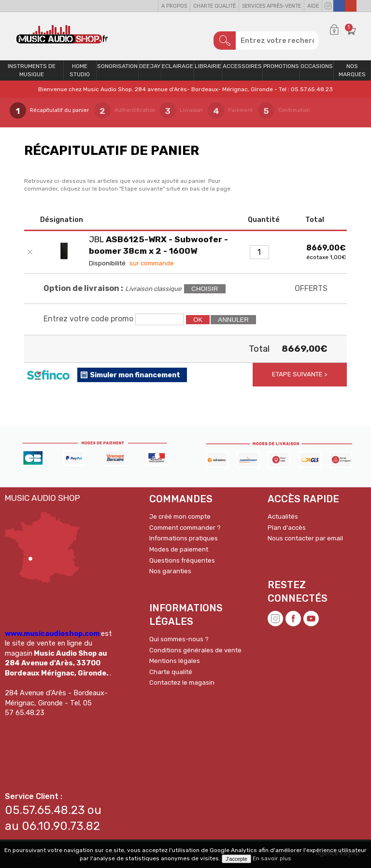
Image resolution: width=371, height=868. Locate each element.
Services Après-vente (271, 6)
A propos (174, 6)
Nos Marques (352, 70)
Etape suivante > (300, 374)
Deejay (150, 66)
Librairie (208, 66)
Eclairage (178, 66)
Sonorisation (117, 66)
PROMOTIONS (281, 66)
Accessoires (242, 66)
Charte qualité (214, 6)
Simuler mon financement (135, 375)
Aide (313, 6)
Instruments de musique (32, 70)
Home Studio (80, 70)
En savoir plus (272, 858)
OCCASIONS (317, 66)
